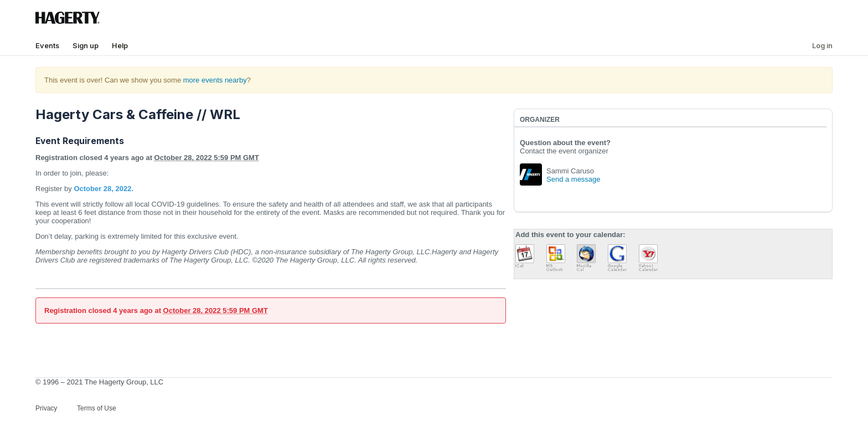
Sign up (86, 45)
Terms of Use (97, 408)
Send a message (573, 179)
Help (120, 45)
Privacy (46, 408)
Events (47, 45)
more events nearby (215, 80)
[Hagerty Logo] (70, 22)
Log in (822, 45)
